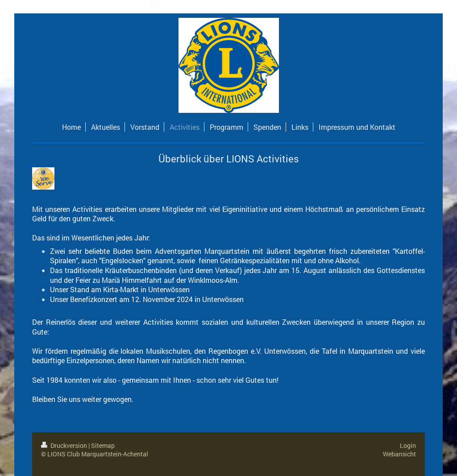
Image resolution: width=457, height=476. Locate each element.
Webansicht (399, 454)
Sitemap (103, 445)
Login (408, 445)
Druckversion (65, 445)
